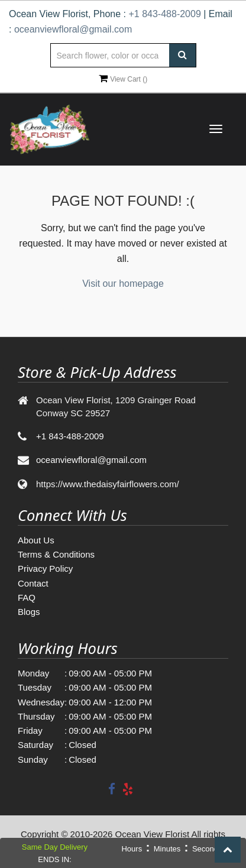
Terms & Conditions (56, 554)
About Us (36, 540)
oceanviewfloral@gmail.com (73, 29)
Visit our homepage (123, 284)
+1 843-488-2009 (164, 14)
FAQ (27, 597)
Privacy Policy (45, 569)
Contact (33, 583)
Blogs (29, 612)
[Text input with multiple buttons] (123, 56)
